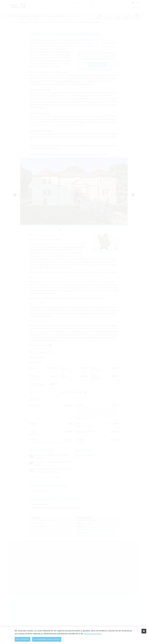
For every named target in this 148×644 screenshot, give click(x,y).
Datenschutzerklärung (93, 634)
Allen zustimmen (23, 639)
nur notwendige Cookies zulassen (47, 639)
